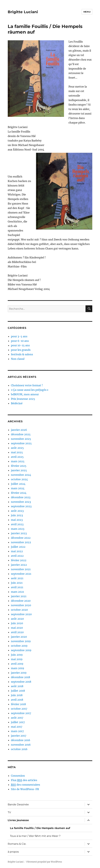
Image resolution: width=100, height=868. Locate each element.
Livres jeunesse (18, 820)
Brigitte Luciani (23, 12)
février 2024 (19, 493)
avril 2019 (17, 664)
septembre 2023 (21, 506)
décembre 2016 (21, 740)
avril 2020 (17, 632)
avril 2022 (17, 556)
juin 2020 (17, 623)
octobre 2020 (19, 610)
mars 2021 (17, 592)
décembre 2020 (21, 601)
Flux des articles (24, 780)
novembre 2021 (21, 569)
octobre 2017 (19, 709)
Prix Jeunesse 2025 (23, 399)
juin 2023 (17, 515)
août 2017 (17, 718)
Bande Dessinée (18, 804)
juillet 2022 (18, 547)
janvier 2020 (19, 637)
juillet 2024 (18, 484)
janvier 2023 (19, 533)
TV (9, 812)
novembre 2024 (21, 475)
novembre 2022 (21, 542)
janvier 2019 (19, 673)
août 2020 (17, 619)
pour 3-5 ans (19, 336)
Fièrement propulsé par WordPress (44, 862)
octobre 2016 (19, 749)
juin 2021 (17, 583)
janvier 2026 (19, 430)
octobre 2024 (19, 479)
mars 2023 (18, 529)
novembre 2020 (21, 605)
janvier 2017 (19, 736)
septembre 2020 (21, 614)
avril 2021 (17, 587)
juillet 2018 (18, 691)
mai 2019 (17, 659)
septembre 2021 (21, 574)
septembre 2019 (21, 650)
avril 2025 (17, 457)
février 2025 (19, 466)
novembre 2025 (21, 439)
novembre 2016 (21, 745)
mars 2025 (18, 461)
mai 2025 (17, 452)
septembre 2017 (21, 713)
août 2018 (17, 686)
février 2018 (18, 704)
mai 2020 (17, 628)
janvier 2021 (19, 596)
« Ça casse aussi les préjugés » (30, 390)
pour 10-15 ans (20, 345)
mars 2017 (17, 731)
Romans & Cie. (17, 844)
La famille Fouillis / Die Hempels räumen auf (40, 828)
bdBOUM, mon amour (25, 394)
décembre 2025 (21, 434)
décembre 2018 (20, 677)
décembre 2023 (21, 497)
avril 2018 (17, 700)
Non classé (18, 359)
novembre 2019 (21, 641)
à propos (13, 852)
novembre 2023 (21, 502)
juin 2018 (17, 695)
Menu (87, 12)
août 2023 (17, 511)
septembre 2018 (21, 682)
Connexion (18, 776)
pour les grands (21, 350)
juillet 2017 (18, 722)
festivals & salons (22, 354)
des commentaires (25, 785)
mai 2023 (17, 520)
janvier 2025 (19, 470)
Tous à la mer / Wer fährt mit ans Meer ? (35, 836)
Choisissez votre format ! (27, 385)
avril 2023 (17, 524)
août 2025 (17, 448)
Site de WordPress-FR (25, 789)
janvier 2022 (19, 565)
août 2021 (17, 578)
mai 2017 (17, 727)
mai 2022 (17, 551)
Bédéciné (17, 403)
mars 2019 (18, 668)
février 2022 (19, 560)
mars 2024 (18, 488)
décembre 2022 (21, 538)
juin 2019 (17, 655)
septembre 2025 (21, 443)
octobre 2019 (19, 646)
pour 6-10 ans (20, 341)
